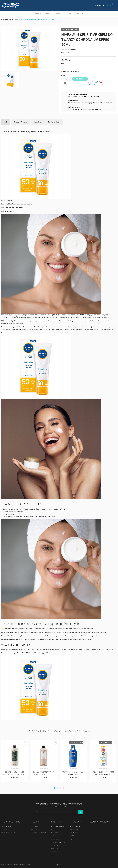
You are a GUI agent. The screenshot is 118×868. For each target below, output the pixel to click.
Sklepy (53, 855)
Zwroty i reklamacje (57, 846)
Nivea (68, 53)
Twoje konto (76, 822)
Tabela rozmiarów (54, 122)
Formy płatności (56, 839)
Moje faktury (75, 833)
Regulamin (54, 833)
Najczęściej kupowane (38, 833)
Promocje (80, 14)
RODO (52, 829)
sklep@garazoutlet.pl (10, 833)
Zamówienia (74, 829)
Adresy (73, 836)
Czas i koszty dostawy (58, 826)
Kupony (73, 839)
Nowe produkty (36, 829)
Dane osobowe (75, 826)
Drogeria (70, 14)
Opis (6, 122)
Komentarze (38, 122)
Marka (63, 53)
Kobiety (47, 14)
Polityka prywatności (58, 842)
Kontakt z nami (55, 849)
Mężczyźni (58, 14)
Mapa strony (55, 852)
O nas (52, 836)
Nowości (38, 14)
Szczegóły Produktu (20, 122)
